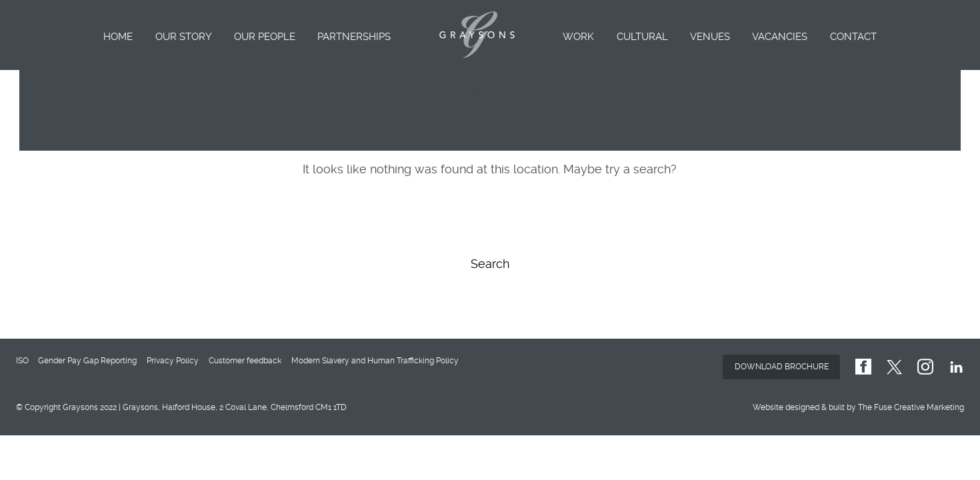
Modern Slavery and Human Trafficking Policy (375, 361)
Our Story (184, 37)
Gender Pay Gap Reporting (87, 361)
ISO (22, 361)
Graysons (477, 35)
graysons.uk (925, 367)
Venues (710, 37)
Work (578, 37)
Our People (265, 37)
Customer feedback (245, 361)
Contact (853, 37)
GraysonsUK (863, 367)
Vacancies (780, 37)
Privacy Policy (173, 361)
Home (118, 37)
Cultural (642, 37)
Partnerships (354, 37)
